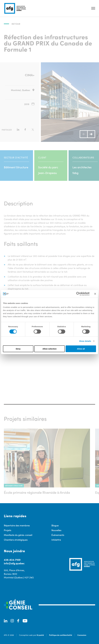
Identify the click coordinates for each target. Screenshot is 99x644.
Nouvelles (56, 530)
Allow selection (49, 349)
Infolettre (56, 540)
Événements (58, 535)
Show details (85, 341)
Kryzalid (40, 635)
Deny (18, 349)
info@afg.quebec (14, 563)
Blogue (55, 525)
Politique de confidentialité (61, 635)
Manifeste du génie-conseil (18, 535)
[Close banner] (95, 294)
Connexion (82, 635)
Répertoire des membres (17, 525)
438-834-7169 (12, 560)
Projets (8, 530)
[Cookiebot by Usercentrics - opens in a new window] (78, 294)
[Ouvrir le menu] (93, 8)
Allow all (81, 349)
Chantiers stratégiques (16, 540)
